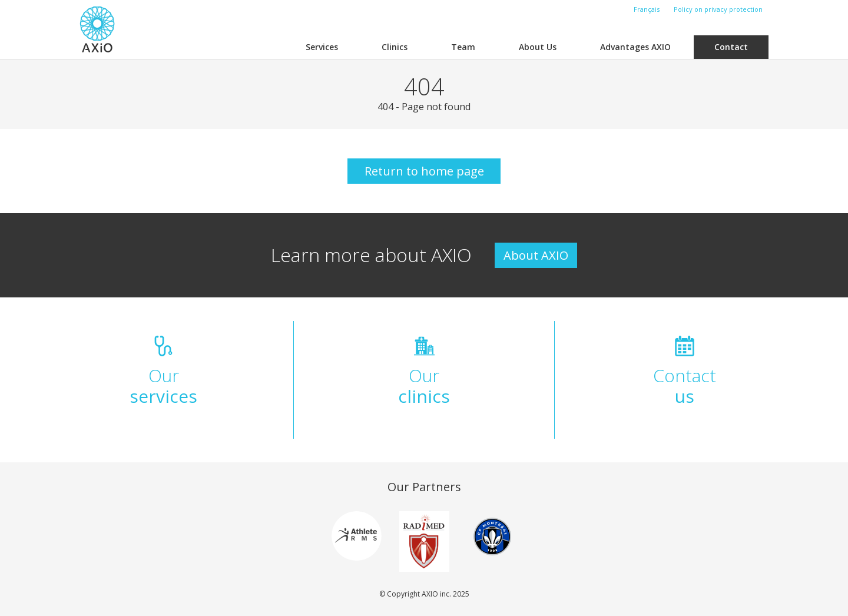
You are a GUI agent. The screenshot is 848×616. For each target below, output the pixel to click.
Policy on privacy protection (718, 9)
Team (463, 47)
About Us (538, 47)
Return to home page (424, 171)
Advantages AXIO (635, 47)
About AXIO (536, 255)
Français (647, 9)
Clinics (395, 47)
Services (322, 47)
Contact (731, 47)
